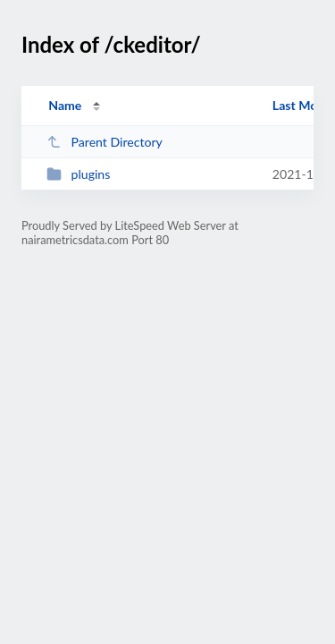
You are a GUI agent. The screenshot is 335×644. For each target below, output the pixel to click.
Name (65, 105)
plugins (78, 174)
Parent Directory (105, 142)
